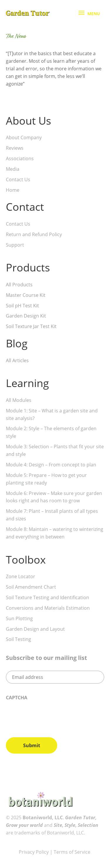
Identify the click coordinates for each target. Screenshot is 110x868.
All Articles (17, 360)
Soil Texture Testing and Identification (48, 597)
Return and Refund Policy (34, 234)
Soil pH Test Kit (22, 306)
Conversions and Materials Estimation (48, 608)
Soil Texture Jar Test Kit (31, 326)
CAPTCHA (17, 698)
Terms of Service (73, 852)
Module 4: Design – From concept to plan (51, 465)
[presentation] (50, 717)
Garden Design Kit (26, 316)
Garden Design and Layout (35, 629)
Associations (20, 158)
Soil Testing (18, 639)
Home (13, 190)
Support (15, 245)
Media (13, 169)
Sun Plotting (19, 618)
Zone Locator (21, 576)
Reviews (15, 148)
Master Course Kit (26, 295)
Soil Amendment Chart (31, 587)
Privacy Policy (34, 852)
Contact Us (18, 179)
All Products (19, 285)
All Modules (19, 400)
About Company (24, 137)
